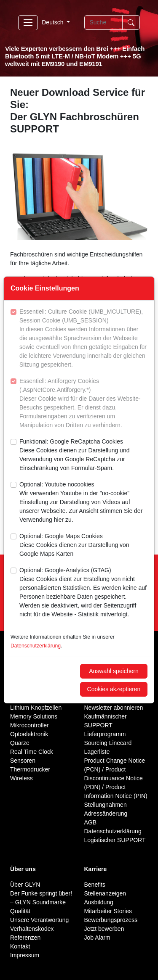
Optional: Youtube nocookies (83, 503)
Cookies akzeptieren (114, 689)
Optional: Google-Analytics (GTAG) (83, 593)
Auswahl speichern (114, 671)
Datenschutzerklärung (36, 646)
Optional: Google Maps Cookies (83, 545)
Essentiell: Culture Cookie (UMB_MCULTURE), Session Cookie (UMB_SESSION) (83, 339)
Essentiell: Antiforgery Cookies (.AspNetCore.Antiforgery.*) (83, 404)
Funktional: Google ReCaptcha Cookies (83, 455)
